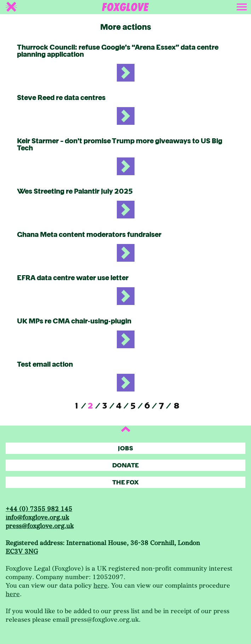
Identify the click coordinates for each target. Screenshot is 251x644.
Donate (125, 465)
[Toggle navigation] (243, 6)
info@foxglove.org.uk (37, 518)
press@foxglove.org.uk (40, 526)
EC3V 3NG (22, 552)
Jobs (125, 448)
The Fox (125, 482)
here (101, 586)
